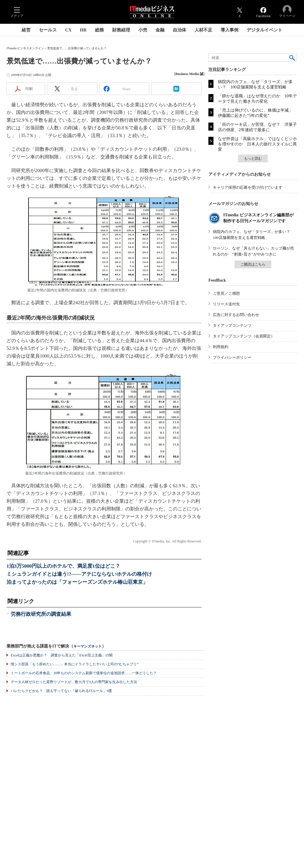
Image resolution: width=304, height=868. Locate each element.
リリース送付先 (226, 304)
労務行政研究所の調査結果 (41, 614)
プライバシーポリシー (232, 357)
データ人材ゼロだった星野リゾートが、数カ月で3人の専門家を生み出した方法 (74, 682)
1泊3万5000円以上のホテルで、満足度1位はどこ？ (63, 566)
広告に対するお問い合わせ (236, 315)
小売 (143, 30)
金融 (160, 30)
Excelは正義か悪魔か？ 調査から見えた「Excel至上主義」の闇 (62, 655)
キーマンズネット (88, 646)
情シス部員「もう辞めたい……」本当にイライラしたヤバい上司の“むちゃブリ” (75, 664)
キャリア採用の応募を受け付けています (248, 187)
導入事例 (229, 30)
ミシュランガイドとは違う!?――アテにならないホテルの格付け (79, 574)
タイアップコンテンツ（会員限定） (244, 336)
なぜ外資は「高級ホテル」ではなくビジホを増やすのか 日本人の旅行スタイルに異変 (257, 144)
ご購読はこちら (253, 264)
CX (68, 30)
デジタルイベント (265, 30)
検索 (292, 58)
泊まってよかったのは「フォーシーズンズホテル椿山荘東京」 (77, 582)
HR (83, 30)
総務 (99, 30)
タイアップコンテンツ (232, 325)
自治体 (179, 30)
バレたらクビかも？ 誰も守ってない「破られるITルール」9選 (61, 691)
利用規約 (221, 347)
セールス (48, 30)
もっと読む (253, 158)
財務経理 (121, 30)
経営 (26, 30)
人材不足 (203, 30)
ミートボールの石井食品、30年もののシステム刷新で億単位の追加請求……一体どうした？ (84, 673)
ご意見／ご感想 (226, 293)
